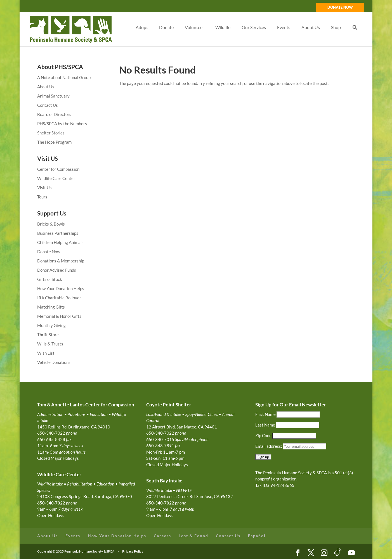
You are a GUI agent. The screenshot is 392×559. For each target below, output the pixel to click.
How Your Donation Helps (61, 288)
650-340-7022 (160, 503)
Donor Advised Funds (57, 270)
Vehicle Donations (54, 362)
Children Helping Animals (60, 242)
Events (73, 536)
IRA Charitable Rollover (59, 298)
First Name (265, 414)
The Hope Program (54, 142)
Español (257, 536)
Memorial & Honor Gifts (59, 316)
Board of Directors (54, 114)
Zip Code (263, 435)
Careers (162, 536)
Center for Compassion (58, 169)
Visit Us (44, 188)
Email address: (269, 446)
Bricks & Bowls (51, 224)
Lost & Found (193, 536)
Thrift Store (48, 335)
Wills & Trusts (50, 344)
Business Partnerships (58, 233)
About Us (46, 87)
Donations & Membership (61, 261)
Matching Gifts (51, 307)
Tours (42, 197)
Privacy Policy (133, 551)
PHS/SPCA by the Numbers (62, 124)
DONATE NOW (340, 8)
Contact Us (48, 105)
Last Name (265, 425)
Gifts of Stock (50, 279)
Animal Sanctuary (53, 96)
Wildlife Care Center (56, 178)
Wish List (46, 353)
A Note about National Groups (65, 77)
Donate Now (49, 252)
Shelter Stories (51, 133)
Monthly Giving (51, 325)
